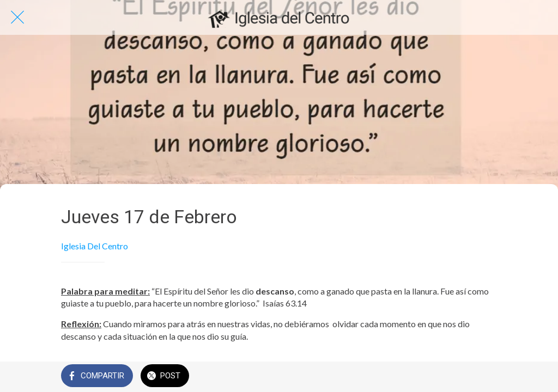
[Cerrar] (17, 17)
